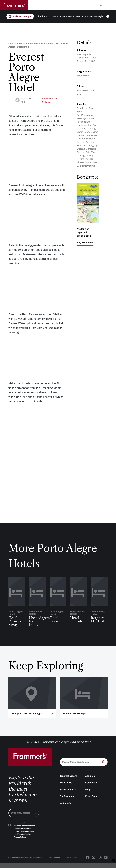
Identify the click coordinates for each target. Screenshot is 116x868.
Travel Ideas (66, 798)
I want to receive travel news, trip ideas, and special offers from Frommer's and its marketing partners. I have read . (25, 845)
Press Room (92, 811)
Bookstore (65, 818)
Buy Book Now (85, 243)
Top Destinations (68, 791)
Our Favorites (67, 811)
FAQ (88, 805)
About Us (90, 791)
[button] (106, 5)
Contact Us (91, 798)
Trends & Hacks (68, 805)
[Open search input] (100, 5)
